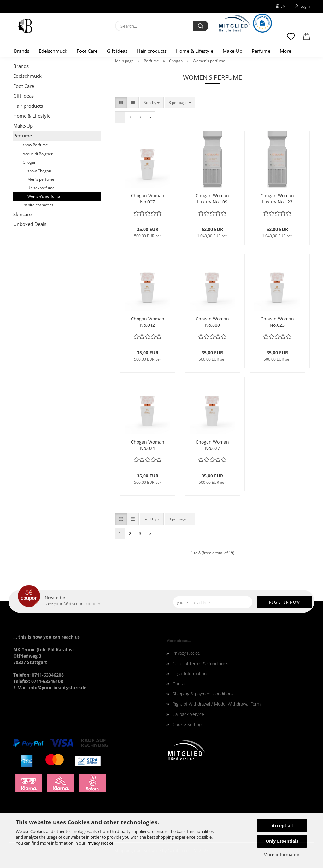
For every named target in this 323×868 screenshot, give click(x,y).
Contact (180, 684)
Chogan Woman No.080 (212, 322)
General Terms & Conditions (200, 663)
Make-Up (232, 51)
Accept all (282, 826)
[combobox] (152, 103)
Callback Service (188, 714)
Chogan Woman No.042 (148, 322)
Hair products (152, 51)
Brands (22, 51)
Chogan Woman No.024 (148, 445)
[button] (307, 39)
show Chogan (39, 171)
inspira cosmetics (38, 205)
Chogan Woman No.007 (148, 199)
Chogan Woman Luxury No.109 (212, 199)
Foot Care (87, 51)
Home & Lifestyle (195, 51)
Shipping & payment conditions (203, 694)
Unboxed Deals (30, 224)
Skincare (22, 214)
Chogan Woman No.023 (277, 322)
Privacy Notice (100, 843)
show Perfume (35, 145)
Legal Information (190, 674)
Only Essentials (282, 841)
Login (302, 6)
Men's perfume (41, 179)
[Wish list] (291, 39)
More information (282, 855)
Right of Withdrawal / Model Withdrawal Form (217, 704)
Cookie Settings (188, 724)
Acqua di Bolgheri (38, 154)
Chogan (29, 162)
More (285, 51)
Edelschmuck (53, 51)
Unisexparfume (41, 188)
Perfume (261, 51)
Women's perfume (44, 196)
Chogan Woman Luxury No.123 (277, 199)
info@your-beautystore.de (58, 687)
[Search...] (201, 26)
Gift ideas (117, 51)
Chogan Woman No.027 (212, 445)
